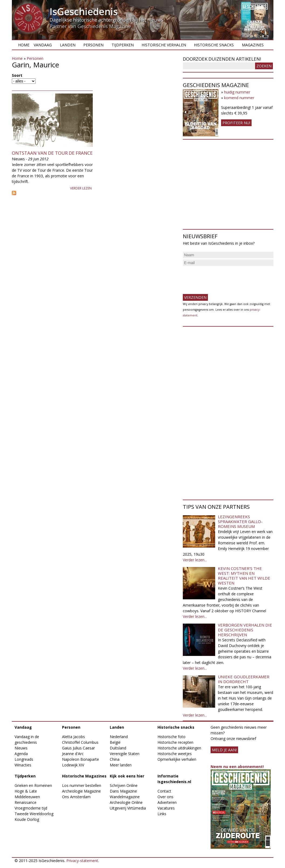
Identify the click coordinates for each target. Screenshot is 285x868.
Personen (93, 45)
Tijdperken (123, 45)
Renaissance (25, 802)
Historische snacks (214, 45)
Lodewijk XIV (73, 765)
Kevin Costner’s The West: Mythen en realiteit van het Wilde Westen (244, 576)
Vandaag (43, 45)
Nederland (119, 737)
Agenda (21, 754)
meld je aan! (224, 750)
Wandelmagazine (125, 797)
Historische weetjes (175, 754)
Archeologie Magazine (81, 791)
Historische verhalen (164, 45)
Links (162, 814)
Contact (164, 791)
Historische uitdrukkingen (179, 748)
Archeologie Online (126, 802)
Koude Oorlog (27, 819)
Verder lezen (81, 188)
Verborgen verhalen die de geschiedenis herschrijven (245, 630)
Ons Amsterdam (76, 797)
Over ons (165, 797)
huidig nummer (237, 92)
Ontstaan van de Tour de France (52, 153)
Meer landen (121, 765)
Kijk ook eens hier (127, 776)
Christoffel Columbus (80, 742)
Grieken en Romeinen (33, 785)
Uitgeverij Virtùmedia (128, 808)
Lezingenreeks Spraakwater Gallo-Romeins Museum (240, 521)
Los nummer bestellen (82, 785)
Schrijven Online (124, 785)
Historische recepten (175, 742)
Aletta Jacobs (73, 737)
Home (24, 45)
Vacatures (166, 808)
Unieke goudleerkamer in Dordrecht (244, 679)
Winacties (23, 765)
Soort (17, 75)
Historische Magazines (84, 776)
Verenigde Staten (125, 754)
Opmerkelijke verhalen (177, 759)
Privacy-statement (82, 861)
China (115, 759)
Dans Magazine (123, 791)
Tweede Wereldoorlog (34, 814)
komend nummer (239, 98)
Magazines (253, 45)
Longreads (24, 759)
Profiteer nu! (236, 123)
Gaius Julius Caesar (78, 748)
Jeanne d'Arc (73, 754)
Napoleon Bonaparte (80, 759)
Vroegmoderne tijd (31, 808)
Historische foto (171, 737)
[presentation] (224, 278)
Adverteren (167, 802)
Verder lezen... (195, 560)
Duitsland (118, 748)
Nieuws (21, 748)
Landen (68, 45)
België (115, 742)
